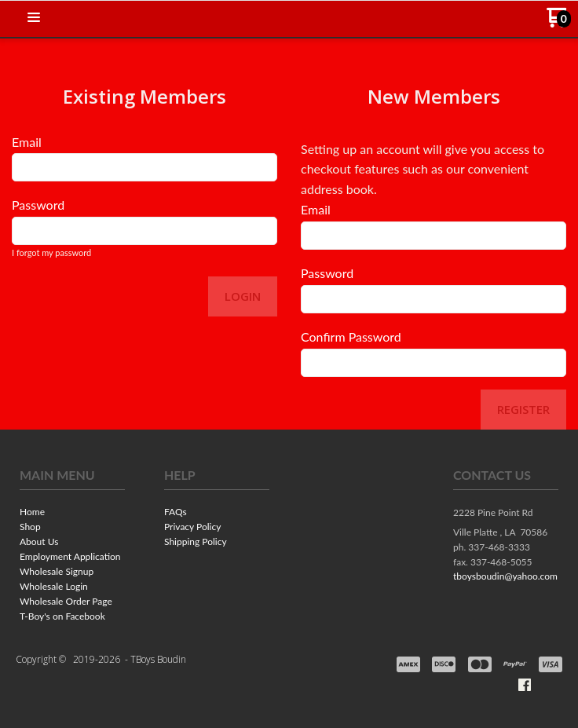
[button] (34, 18)
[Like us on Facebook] (525, 685)
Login (243, 296)
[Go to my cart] (559, 23)
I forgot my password (51, 252)
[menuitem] (72, 513)
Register (523, 409)
